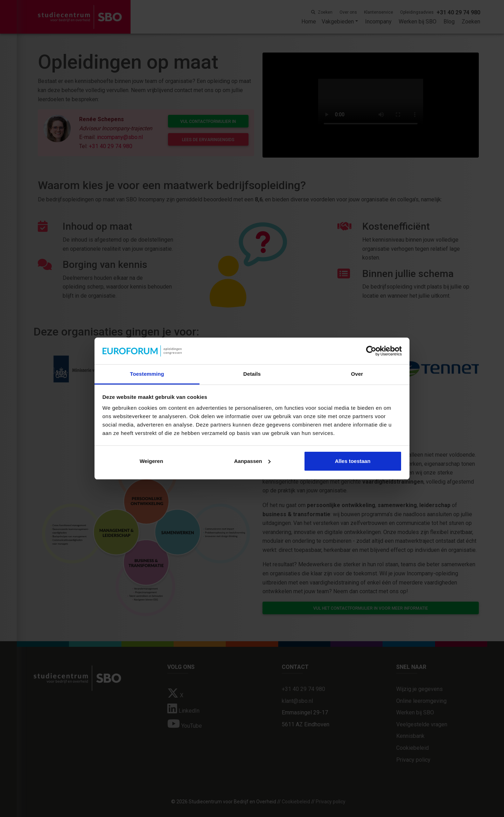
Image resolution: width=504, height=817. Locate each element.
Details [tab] (252, 374)
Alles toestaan (353, 461)
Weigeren (151, 461)
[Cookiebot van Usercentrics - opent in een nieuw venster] (371, 351)
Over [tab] (357, 374)
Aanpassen (252, 461)
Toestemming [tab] (147, 374)
